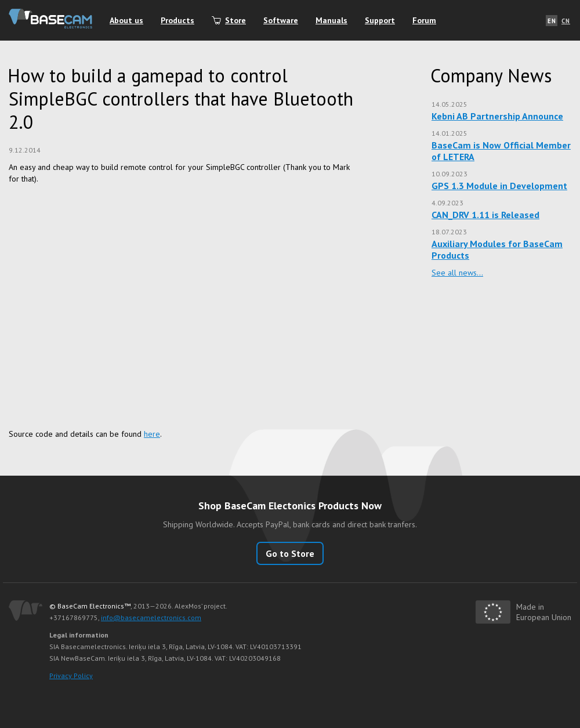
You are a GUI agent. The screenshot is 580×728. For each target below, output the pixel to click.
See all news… (457, 273)
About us (126, 20)
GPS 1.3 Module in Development (499, 186)
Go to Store (290, 553)
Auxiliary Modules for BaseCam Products (497, 249)
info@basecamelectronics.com (151, 617)
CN (566, 21)
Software (281, 20)
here (152, 434)
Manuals (331, 20)
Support (380, 20)
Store (235, 20)
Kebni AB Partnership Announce (497, 116)
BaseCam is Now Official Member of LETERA (501, 151)
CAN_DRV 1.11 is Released (485, 215)
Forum (424, 20)
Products (177, 20)
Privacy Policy (71, 676)
